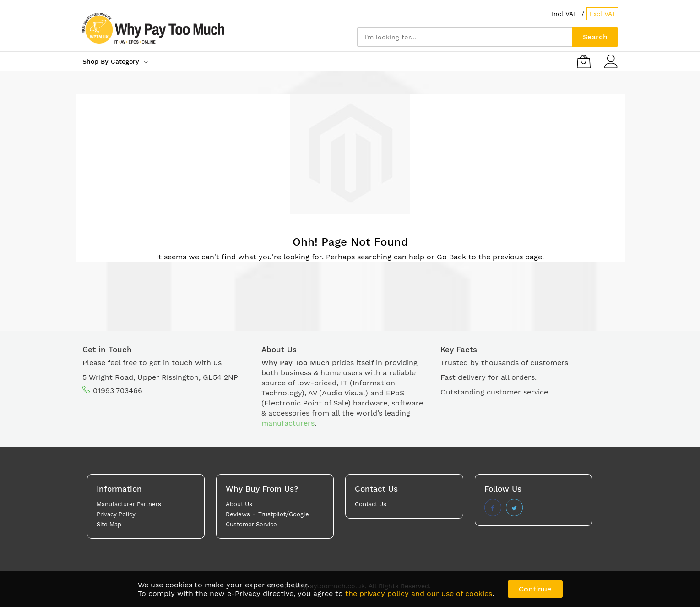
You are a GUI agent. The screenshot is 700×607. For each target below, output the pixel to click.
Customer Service (251, 524)
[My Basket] (584, 61)
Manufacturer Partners (129, 504)
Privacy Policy (116, 514)
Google (299, 514)
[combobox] (465, 37)
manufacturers (288, 423)
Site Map (109, 524)
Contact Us (371, 504)
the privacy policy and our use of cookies (419, 593)
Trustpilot (272, 514)
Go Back (451, 257)
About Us (239, 504)
